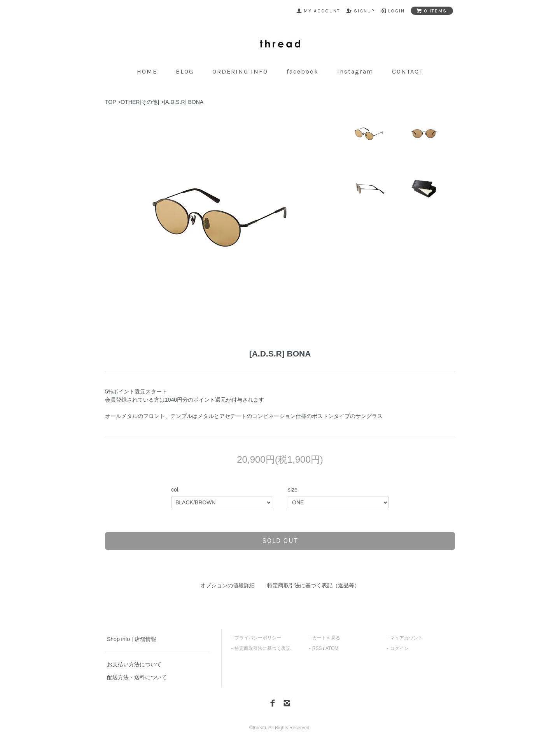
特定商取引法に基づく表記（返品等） (313, 585)
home (147, 71)
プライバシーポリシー (258, 638)
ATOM (332, 648)
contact (408, 71)
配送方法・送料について (137, 677)
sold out (280, 541)
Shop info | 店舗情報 (132, 639)
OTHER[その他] (140, 102)
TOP (110, 102)
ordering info (240, 71)
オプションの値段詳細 (227, 585)
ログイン (399, 648)
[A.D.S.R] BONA (184, 102)
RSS (317, 648)
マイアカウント (406, 638)
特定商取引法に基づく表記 (262, 648)
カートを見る (326, 638)
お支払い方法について (134, 664)
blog (185, 71)
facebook (303, 71)
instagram (355, 71)
